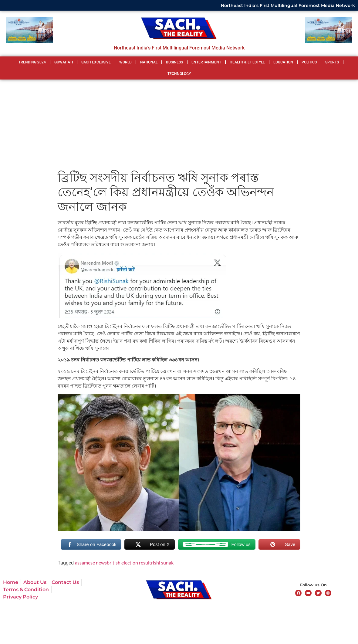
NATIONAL (149, 62)
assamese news (91, 563)
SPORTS (332, 62)
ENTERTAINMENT (206, 62)
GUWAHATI (64, 62)
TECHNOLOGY (179, 74)
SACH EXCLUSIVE (96, 62)
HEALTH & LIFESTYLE (247, 62)
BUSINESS (174, 62)
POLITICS (309, 62)
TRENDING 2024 (32, 62)
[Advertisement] (179, 125)
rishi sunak (162, 563)
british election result (129, 563)
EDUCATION (283, 62)
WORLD (125, 62)
